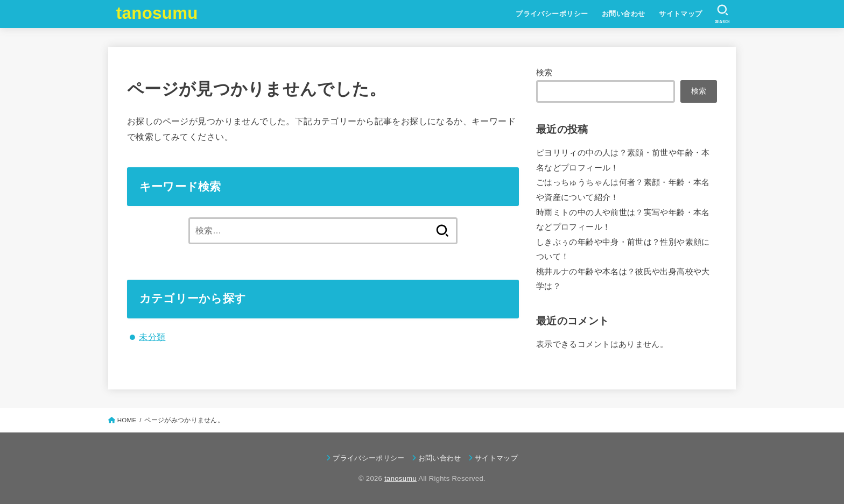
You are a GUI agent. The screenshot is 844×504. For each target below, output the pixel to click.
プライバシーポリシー (552, 14)
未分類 (152, 337)
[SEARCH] (723, 14)
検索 (544, 73)
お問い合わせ (623, 14)
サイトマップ (680, 14)
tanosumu (157, 13)
